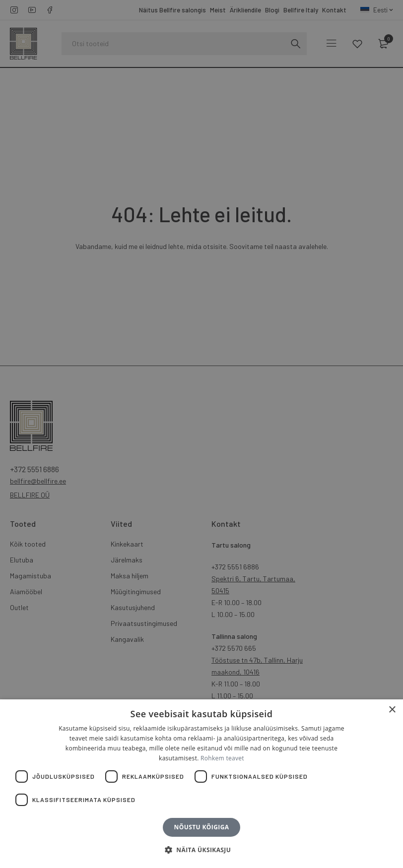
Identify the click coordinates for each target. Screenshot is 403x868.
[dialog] (201, 434)
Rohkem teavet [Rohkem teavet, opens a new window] (222, 758)
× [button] (392, 710)
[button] (201, 850)
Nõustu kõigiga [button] (202, 827)
